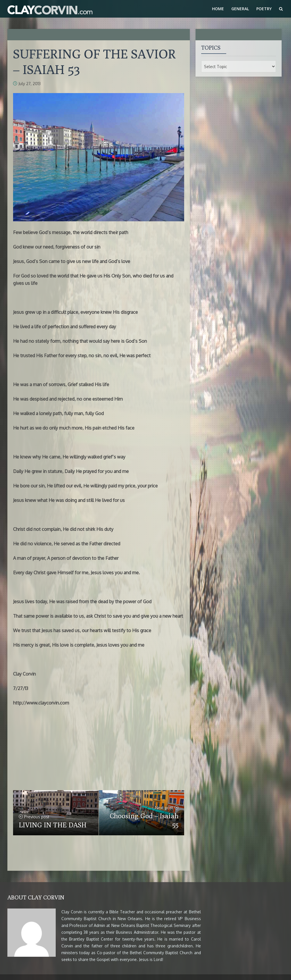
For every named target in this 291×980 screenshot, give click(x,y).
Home (218, 9)
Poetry (264, 9)
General (240, 9)
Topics (211, 48)
